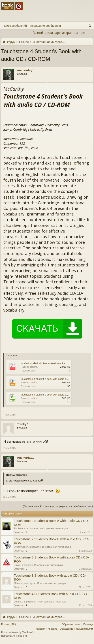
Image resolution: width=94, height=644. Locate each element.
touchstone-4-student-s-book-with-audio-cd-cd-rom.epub (52, 395)
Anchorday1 (25, 70)
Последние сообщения (45, 26)
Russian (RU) (9, 624)
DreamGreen (21, 547)
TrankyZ (23, 424)
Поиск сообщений (15, 26)
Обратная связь (71, 624)
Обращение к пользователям (76, 629)
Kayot (17, 565)
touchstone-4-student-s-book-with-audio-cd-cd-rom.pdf (50, 363)
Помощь (88, 624)
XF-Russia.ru (19, 636)
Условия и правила (46, 629)
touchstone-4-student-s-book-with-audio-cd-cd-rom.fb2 (50, 379)
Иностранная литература (54, 528)
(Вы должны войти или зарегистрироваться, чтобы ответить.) (58, 506)
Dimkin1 (18, 602)
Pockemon (20, 528)
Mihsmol (18, 583)
